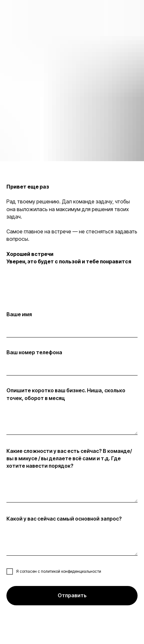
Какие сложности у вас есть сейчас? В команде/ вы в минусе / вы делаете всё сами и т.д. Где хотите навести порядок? (69, 458)
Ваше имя (19, 314)
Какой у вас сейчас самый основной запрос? (64, 519)
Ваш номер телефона (34, 352)
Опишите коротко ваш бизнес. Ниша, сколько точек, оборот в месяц (66, 394)
